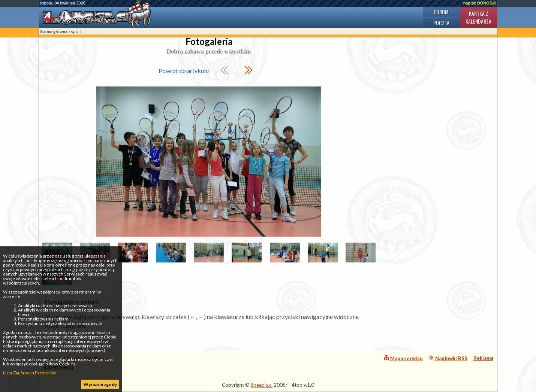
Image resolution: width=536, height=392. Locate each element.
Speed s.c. (262, 385)
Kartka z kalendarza (478, 17)
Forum (441, 12)
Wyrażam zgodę (100, 384)
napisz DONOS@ (480, 3)
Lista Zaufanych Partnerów (30, 373)
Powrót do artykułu (184, 71)
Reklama (483, 358)
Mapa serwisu (403, 358)
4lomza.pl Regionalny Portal (76, 363)
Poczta (441, 23)
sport (76, 31)
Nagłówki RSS (448, 358)
